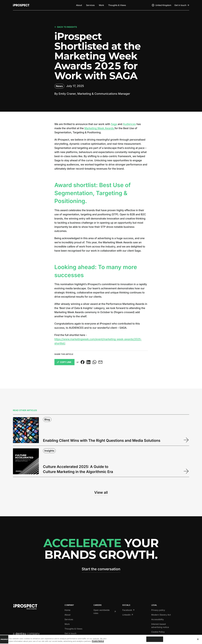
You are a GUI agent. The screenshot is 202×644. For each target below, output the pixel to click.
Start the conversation (101, 569)
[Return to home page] (21, 5)
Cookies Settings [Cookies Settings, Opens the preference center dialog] (155, 639)
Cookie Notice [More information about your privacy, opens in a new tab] (98, 641)
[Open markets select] (161, 5)
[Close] (198, 639)
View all (101, 492)
